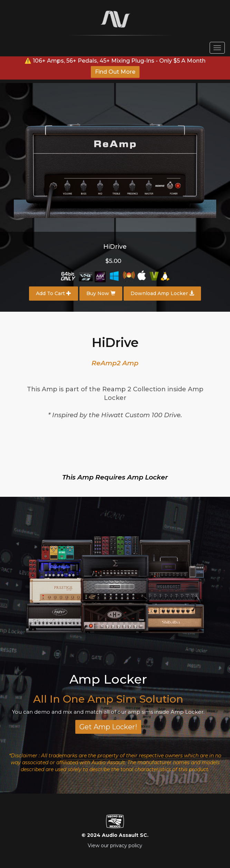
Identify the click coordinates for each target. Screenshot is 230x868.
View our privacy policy (115, 846)
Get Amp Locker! (108, 727)
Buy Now (101, 293)
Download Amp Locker (162, 293)
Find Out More (115, 72)
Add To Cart (54, 293)
